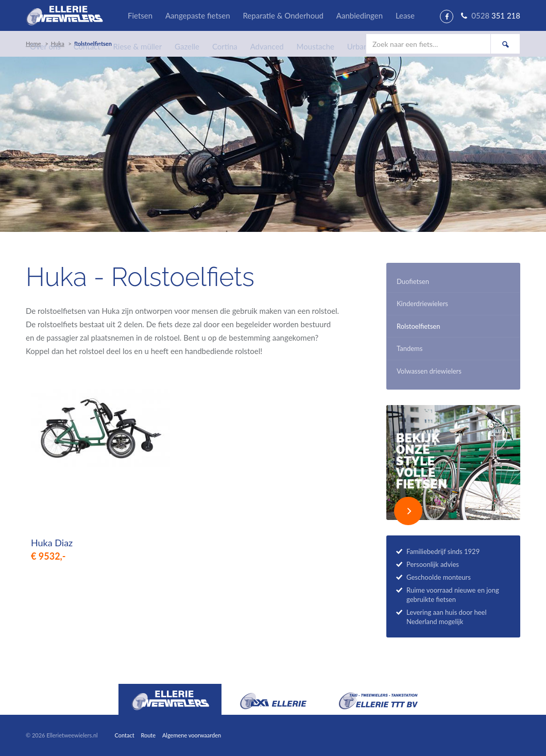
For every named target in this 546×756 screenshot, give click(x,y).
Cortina (225, 46)
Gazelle (187, 46)
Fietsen (140, 15)
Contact (87, 46)
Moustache (315, 46)
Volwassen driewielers (429, 371)
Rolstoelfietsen (418, 326)
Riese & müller (138, 46)
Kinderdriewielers (422, 304)
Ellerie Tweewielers (64, 15)
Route (148, 735)
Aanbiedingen (360, 15)
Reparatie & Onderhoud (283, 15)
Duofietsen (413, 281)
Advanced (267, 46)
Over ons (45, 46)
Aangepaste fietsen (198, 15)
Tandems (409, 348)
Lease (405, 15)
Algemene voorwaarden (192, 735)
